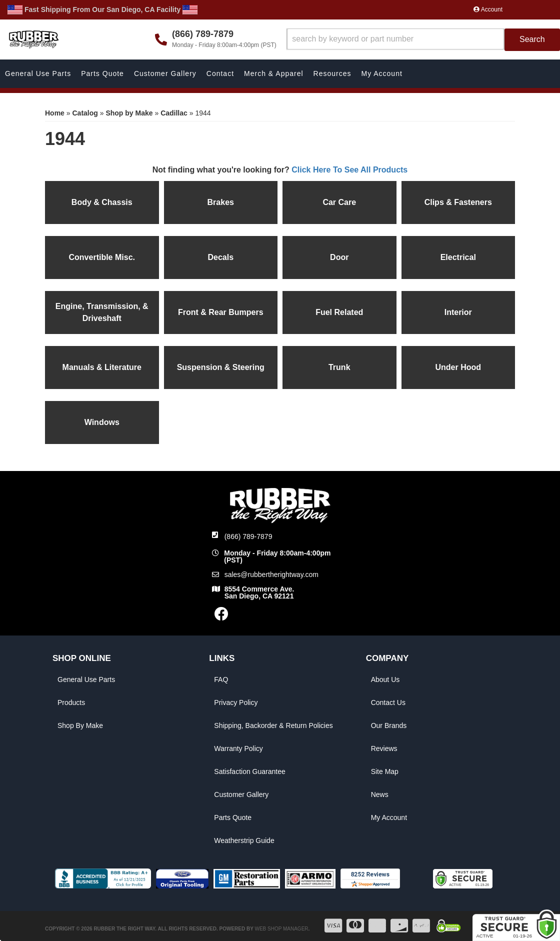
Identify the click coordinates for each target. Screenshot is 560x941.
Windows (102, 422)
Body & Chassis (102, 202)
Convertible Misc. (102, 257)
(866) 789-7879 (248, 536)
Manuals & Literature (102, 367)
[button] (423, 40)
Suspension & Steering (221, 367)
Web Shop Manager (281, 929)
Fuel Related (339, 312)
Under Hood (458, 367)
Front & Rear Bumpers (221, 312)
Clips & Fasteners (458, 202)
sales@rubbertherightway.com (271, 574)
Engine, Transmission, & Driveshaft (102, 312)
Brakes (221, 202)
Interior (458, 312)
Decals (220, 257)
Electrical (458, 257)
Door (339, 257)
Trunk (339, 367)
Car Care (339, 202)
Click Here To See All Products (349, 170)
